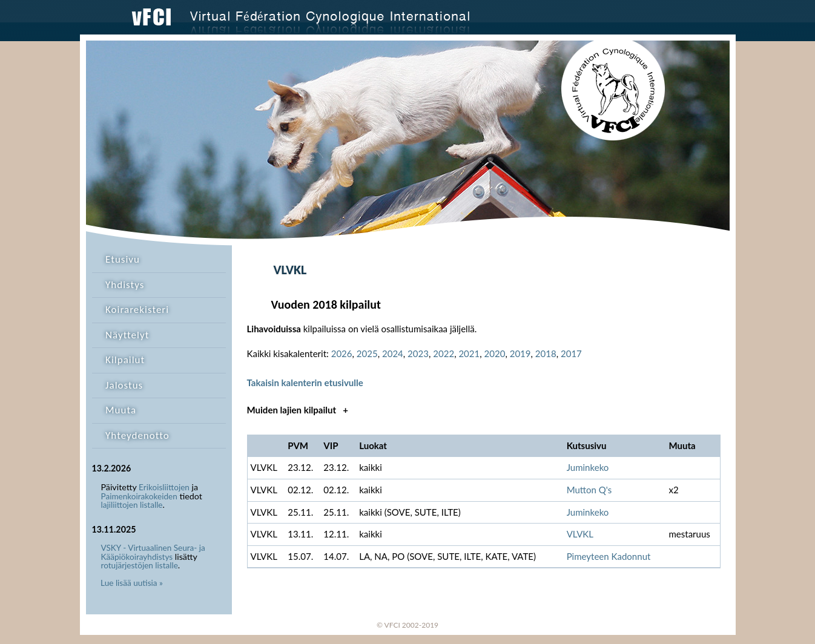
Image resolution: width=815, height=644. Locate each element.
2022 (444, 353)
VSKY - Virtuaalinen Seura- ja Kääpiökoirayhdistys (153, 552)
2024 (393, 353)
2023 (418, 353)
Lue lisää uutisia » (132, 583)
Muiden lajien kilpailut (298, 410)
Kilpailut (125, 360)
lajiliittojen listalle (132, 505)
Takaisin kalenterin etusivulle (305, 383)
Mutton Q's (589, 490)
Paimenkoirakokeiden (139, 496)
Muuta (121, 410)
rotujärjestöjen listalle (140, 565)
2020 (495, 353)
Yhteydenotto (137, 435)
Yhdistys (125, 285)
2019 (520, 353)
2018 (546, 353)
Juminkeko (588, 467)
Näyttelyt (127, 335)
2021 (469, 353)
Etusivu (123, 259)
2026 (342, 353)
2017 (571, 353)
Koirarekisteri (137, 310)
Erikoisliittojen (164, 487)
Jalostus (124, 385)
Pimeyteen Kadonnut (609, 556)
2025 (367, 353)
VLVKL (580, 534)
